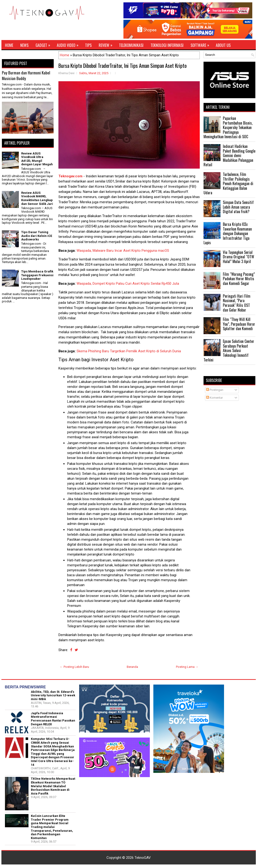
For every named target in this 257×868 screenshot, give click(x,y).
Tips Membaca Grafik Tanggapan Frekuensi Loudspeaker (37, 275)
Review (107, 44)
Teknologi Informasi (167, 45)
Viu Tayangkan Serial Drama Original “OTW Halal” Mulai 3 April (239, 257)
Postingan (215, 390)
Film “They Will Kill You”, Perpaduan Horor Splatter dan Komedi (239, 324)
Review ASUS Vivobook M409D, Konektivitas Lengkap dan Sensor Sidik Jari (37, 198)
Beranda (132, 667)
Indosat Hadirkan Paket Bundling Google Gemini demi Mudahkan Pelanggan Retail (229, 155)
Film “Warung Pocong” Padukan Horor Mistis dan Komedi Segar (239, 279)
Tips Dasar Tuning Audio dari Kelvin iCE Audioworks (37, 236)
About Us (223, 45)
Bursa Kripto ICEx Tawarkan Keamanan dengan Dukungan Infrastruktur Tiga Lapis (228, 233)
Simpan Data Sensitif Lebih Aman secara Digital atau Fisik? (238, 207)
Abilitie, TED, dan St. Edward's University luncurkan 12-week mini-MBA (53, 695)
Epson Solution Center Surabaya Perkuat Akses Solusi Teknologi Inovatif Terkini (229, 350)
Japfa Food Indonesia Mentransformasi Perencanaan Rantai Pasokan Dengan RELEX (53, 719)
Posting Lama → (187, 667)
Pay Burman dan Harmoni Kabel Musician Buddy (26, 75)
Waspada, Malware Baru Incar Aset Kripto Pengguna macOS (123, 251)
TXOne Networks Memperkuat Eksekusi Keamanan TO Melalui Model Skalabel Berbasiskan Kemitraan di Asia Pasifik (53, 786)
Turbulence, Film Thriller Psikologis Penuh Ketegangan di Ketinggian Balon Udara (228, 183)
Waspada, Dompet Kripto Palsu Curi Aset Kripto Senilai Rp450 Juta (128, 284)
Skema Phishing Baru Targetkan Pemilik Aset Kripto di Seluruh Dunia (129, 351)
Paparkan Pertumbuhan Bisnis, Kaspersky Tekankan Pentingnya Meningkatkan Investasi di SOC (228, 127)
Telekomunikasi (131, 45)
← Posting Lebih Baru (74, 667)
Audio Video (69, 44)
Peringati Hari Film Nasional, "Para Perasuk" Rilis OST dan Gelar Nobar (237, 303)
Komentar (214, 398)
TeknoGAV (143, 858)
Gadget (44, 44)
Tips (88, 45)
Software (201, 44)
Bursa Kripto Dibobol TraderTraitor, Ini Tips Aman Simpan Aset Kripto (122, 65)
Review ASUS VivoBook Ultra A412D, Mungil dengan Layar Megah (37, 159)
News (24, 45)
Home (9, 45)
